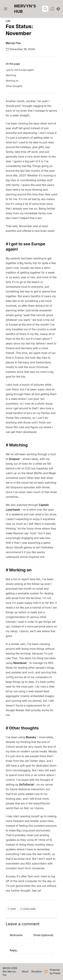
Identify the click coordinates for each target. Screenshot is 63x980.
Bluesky (31, 737)
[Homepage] (52, 9)
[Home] (28, 9)
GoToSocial (26, 784)
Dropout (14, 459)
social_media (28, 909)
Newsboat (20, 663)
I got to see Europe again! (20, 70)
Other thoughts (14, 86)
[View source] (58, 9)
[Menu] (6, 9)
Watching (11, 75)
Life (8, 21)
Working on (12, 81)
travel (12, 909)
